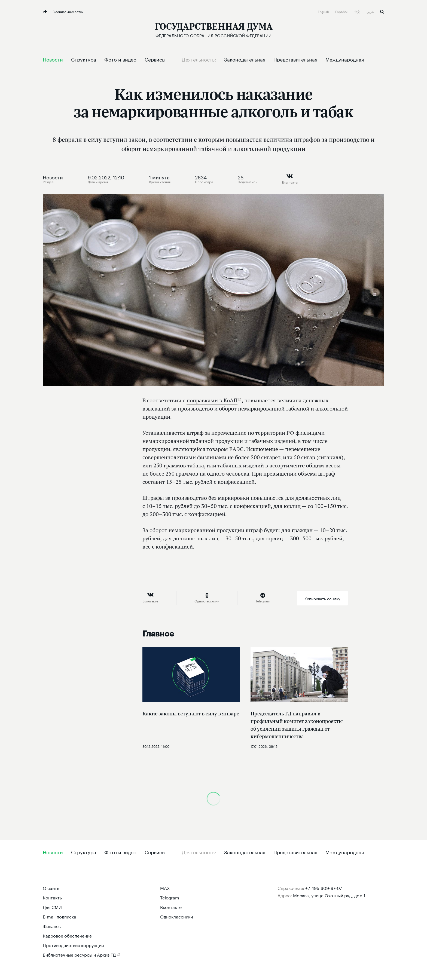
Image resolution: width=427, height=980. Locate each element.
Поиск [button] (382, 12)
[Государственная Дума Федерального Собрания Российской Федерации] (214, 30)
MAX (165, 888)
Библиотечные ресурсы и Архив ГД (79, 954)
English (324, 11)
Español (342, 11)
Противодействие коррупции (73, 945)
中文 (357, 11)
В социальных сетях (68, 11)
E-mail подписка (60, 916)
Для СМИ (52, 907)
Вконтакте (171, 907)
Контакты (53, 897)
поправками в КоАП (212, 400)
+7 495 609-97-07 (324, 888)
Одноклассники (176, 916)
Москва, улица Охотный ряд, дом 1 (329, 895)
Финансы (52, 926)
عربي (371, 11)
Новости (53, 177)
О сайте (51, 888)
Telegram (170, 897)
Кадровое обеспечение (67, 935)
